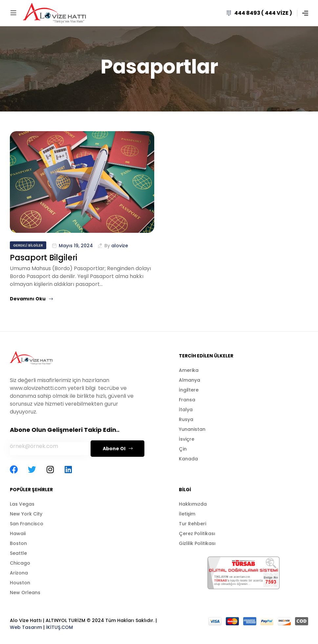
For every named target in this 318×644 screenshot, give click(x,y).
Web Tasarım (26, 627)
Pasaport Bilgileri (43, 258)
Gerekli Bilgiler (28, 245)
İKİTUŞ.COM (59, 627)
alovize (120, 246)
